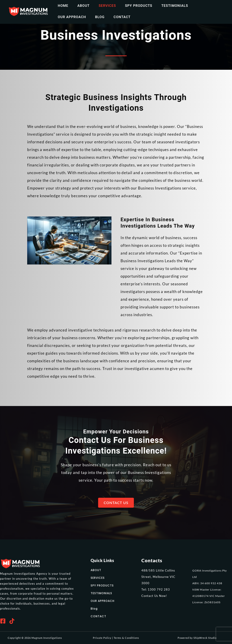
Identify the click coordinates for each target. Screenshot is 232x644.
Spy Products (131, 6)
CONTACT (98, 616)
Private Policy (102, 638)
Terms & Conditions (126, 638)
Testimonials (164, 6)
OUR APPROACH (103, 601)
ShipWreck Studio (205, 638)
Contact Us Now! (154, 596)
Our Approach (199, 6)
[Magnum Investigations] (28, 11)
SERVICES (98, 578)
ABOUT (96, 570)
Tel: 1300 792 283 (156, 589)
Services (101, 6)
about (80, 6)
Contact (81, 17)
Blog (61, 17)
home (62, 6)
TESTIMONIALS (101, 593)
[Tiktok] (12, 621)
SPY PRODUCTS (102, 585)
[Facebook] (3, 621)
